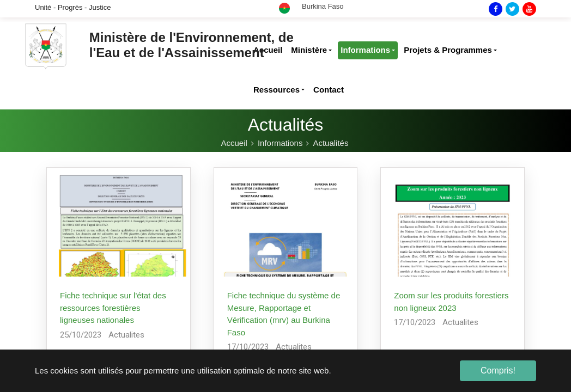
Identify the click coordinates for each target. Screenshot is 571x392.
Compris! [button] (498, 370)
